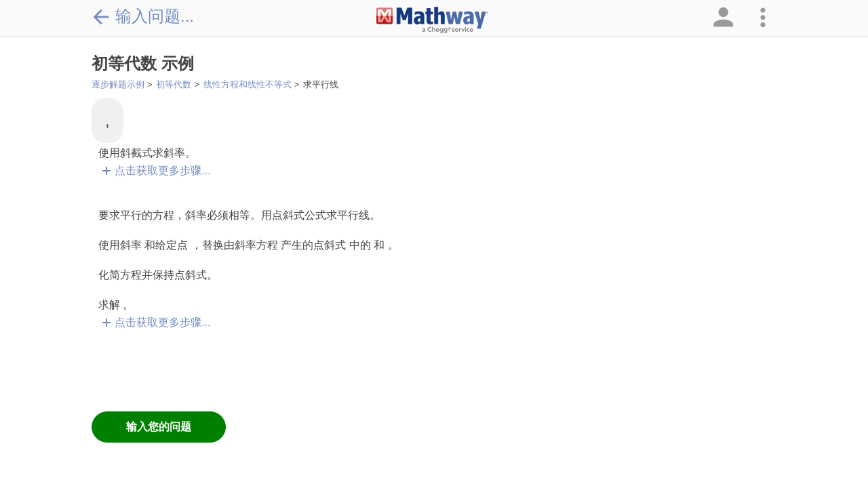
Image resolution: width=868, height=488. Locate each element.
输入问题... (143, 16)
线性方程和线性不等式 (248, 84)
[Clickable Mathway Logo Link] (432, 20)
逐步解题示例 (118, 84)
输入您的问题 (159, 427)
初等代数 (174, 84)
